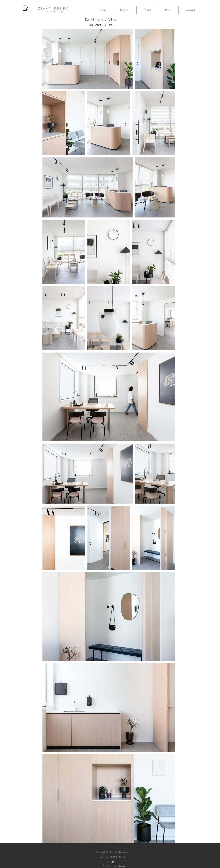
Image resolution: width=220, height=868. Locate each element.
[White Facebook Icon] (108, 862)
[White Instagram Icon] (112, 862)
